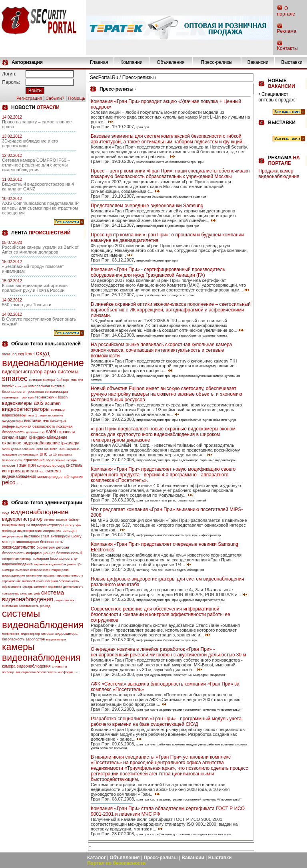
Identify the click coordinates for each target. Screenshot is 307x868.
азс (42, 471)
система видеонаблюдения (33, 596)
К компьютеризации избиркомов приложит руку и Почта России (35, 288)
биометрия (58, 421)
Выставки (292, 62)
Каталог (97, 858)
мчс (46, 421)
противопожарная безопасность (36, 542)
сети (54, 449)
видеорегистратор (22, 372)
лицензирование (51, 415)
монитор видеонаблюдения (60, 477)
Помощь (77, 98)
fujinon (207, 420)
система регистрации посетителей (176, 710)
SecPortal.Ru (104, 77)
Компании (131, 62)
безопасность (160, 295)
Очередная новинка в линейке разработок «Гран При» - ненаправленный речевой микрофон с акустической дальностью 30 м (168, 652)
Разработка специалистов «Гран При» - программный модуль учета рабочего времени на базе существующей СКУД (166, 721)
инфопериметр (210, 535)
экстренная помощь (17, 559)
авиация (70, 531)
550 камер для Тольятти (27, 305)
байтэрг (63, 380)
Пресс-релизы (217, 62)
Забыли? (55, 98)
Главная (99, 62)
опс (43, 454)
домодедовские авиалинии (22, 576)
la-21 (62, 449)
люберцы (9, 531)
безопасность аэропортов (23, 639)
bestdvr (8, 386)
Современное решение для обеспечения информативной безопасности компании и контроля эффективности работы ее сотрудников (160, 614)
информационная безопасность (29, 426)
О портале (286, 11)
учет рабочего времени (167, 744)
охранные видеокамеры (218, 460)
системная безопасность (20, 606)
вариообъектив (190, 336)
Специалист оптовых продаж (276, 97)
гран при (26, 465)
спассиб (21, 386)
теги (31, 415)
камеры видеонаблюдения (41, 652)
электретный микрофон (191, 675)
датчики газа (35, 432)
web (37, 594)
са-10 (53, 455)
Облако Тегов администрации (47, 503)
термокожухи (46, 397)
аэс (73, 600)
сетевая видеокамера (59, 634)
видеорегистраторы (26, 409)
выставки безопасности (33, 570)
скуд (43, 353)
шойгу (77, 536)
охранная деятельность (66, 587)
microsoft (28, 581)
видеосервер (30, 634)
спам (45, 536)
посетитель (159, 500)
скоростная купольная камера (201, 376)
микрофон (217, 675)
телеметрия (11, 397)
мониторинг (11, 634)
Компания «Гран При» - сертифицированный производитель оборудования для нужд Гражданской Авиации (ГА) (158, 272)
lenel (30, 354)
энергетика (52, 531)
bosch (63, 397)
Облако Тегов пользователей (46, 344)
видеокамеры (17, 403)
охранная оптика (215, 336)
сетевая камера (42, 380)
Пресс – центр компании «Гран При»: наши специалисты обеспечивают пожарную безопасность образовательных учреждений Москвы (170, 174)
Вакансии (258, 62)
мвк (74, 380)
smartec (15, 379)
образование (56, 460)
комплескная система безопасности (163, 162)
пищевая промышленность (63, 576)
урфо (77, 525)
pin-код (45, 606)
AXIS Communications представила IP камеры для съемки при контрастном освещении (40, 208)
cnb (81, 380)
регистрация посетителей (187, 500)
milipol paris (60, 570)
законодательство (19, 547)
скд (21, 354)
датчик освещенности (27, 449)
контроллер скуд (51, 466)
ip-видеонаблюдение (48, 437)
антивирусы (60, 536)
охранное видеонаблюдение (31, 443)
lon (47, 449)
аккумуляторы (12, 421)
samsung (9, 354)
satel (51, 432)
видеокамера (56, 639)
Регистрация (29, 98)
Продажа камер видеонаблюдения (279, 174)
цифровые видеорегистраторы (201, 600)
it (81, 553)
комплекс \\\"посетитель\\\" (222, 710)
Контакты (287, 48)
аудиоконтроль (182, 295)
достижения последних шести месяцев (202, 834)
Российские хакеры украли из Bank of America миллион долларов (40, 250)
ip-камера (70, 443)
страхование (34, 460)
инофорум (66, 672)
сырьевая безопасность (39, 672)
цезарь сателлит (35, 587)
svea (6, 449)
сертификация (161, 834)
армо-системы (61, 372)
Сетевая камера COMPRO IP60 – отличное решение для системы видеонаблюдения (36, 165)
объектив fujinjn (224, 420)
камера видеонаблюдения (26, 666)
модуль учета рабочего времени (210, 744)
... (19, 483)
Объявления (170, 62)
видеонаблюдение (43, 363)
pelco (9, 482)
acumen (53, 403)
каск (69, 525)
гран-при (27, 397)
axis (39, 403)
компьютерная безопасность (58, 581)
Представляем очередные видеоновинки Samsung (147, 206)
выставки (33, 421)
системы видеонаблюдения (43, 619)
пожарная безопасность (53, 559)
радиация (62, 600)
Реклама (287, 31)
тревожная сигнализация (47, 392)
